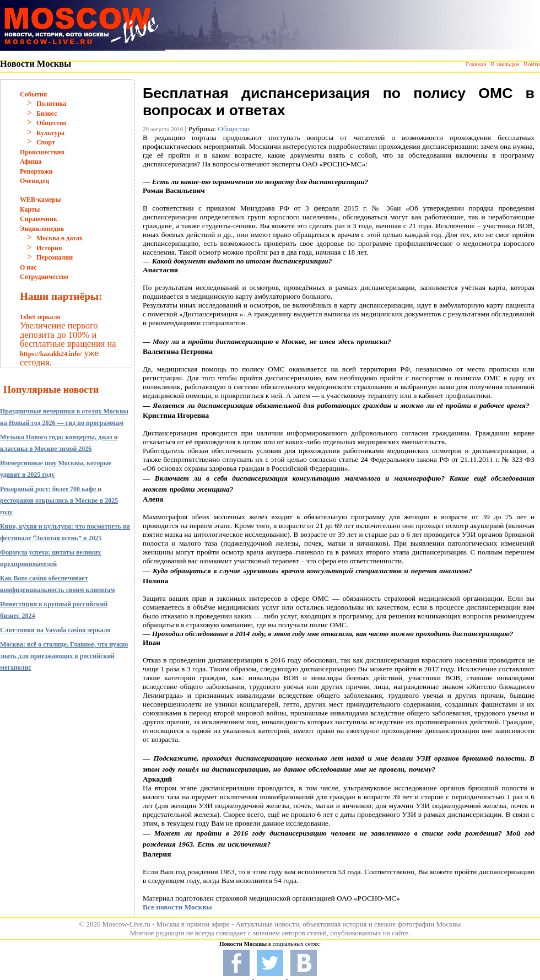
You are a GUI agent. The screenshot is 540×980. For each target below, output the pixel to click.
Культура (50, 133)
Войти (532, 64)
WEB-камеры (40, 200)
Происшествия (42, 152)
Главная (476, 64)
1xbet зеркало (40, 317)
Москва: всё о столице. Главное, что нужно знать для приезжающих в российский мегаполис (64, 656)
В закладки (505, 64)
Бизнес (47, 114)
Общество (52, 123)
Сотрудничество (44, 277)
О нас (28, 267)
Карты (30, 209)
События (33, 94)
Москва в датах (60, 238)
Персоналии (55, 257)
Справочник (39, 219)
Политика (51, 104)
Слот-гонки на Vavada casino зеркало (55, 630)
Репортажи (36, 171)
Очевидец (34, 181)
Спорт (46, 142)
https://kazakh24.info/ (51, 354)
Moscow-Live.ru (126, 924)
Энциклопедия (42, 229)
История (49, 248)
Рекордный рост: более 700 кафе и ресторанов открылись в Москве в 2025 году (59, 500)
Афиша (31, 161)
